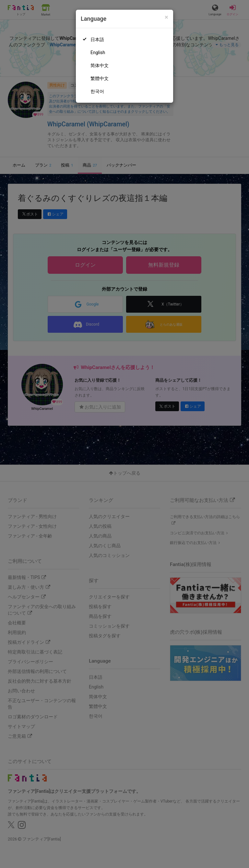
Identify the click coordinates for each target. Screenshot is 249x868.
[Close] (166, 17)
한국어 (97, 91)
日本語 (97, 40)
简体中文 (100, 65)
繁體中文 (100, 78)
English (98, 52)
